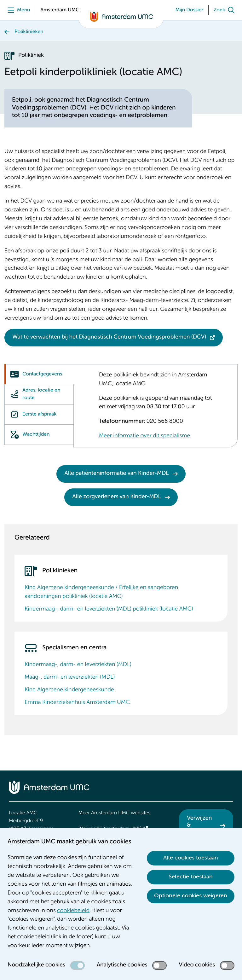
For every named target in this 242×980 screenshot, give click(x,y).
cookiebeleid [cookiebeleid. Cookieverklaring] (73, 911)
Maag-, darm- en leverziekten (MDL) (70, 677)
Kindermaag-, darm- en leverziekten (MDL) (78, 665)
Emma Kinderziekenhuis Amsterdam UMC (77, 703)
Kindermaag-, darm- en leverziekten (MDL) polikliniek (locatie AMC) (109, 609)
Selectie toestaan (191, 877)
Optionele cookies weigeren (191, 896)
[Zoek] (226, 10)
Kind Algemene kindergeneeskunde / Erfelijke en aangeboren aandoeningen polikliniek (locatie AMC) (101, 592)
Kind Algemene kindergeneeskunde (69, 690)
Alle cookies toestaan (191, 858)
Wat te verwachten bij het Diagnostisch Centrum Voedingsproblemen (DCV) (109, 337)
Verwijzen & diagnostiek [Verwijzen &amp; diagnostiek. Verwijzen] (202, 825)
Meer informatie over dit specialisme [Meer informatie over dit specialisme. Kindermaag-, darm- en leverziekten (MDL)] (144, 436)
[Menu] (17, 10)
